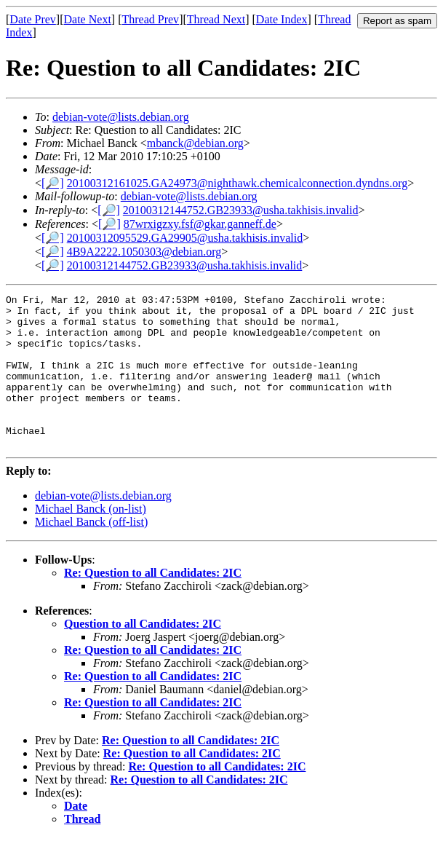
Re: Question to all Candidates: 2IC (153, 603)
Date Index (282, 19)
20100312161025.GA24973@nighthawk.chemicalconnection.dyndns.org (238, 183)
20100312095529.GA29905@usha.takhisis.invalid (185, 238)
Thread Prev (150, 19)
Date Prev (33, 19)
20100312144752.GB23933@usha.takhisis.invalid (241, 210)
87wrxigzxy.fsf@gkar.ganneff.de (200, 224)
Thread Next (216, 19)
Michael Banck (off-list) (91, 552)
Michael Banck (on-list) (91, 539)
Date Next (88, 19)
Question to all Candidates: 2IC (143, 654)
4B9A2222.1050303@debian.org (144, 252)
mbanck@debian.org (195, 143)
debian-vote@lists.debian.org (121, 117)
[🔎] (53, 183)
